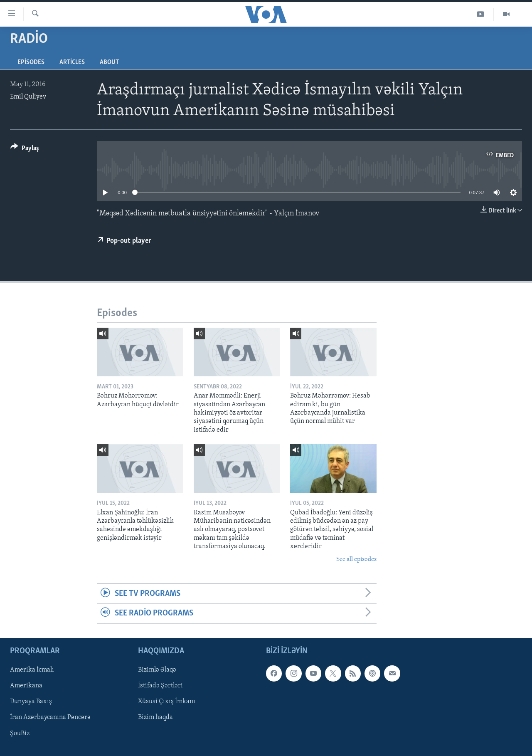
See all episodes (356, 560)
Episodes (31, 62)
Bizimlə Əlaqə (157, 670)
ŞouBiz (20, 733)
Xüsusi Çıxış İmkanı (167, 702)
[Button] (25, 149)
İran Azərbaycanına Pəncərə (50, 717)
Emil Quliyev (28, 97)
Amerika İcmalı (32, 670)
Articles (72, 62)
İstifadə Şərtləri (160, 686)
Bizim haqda (155, 717)
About (109, 62)
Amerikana (26, 686)
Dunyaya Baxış (31, 702)
